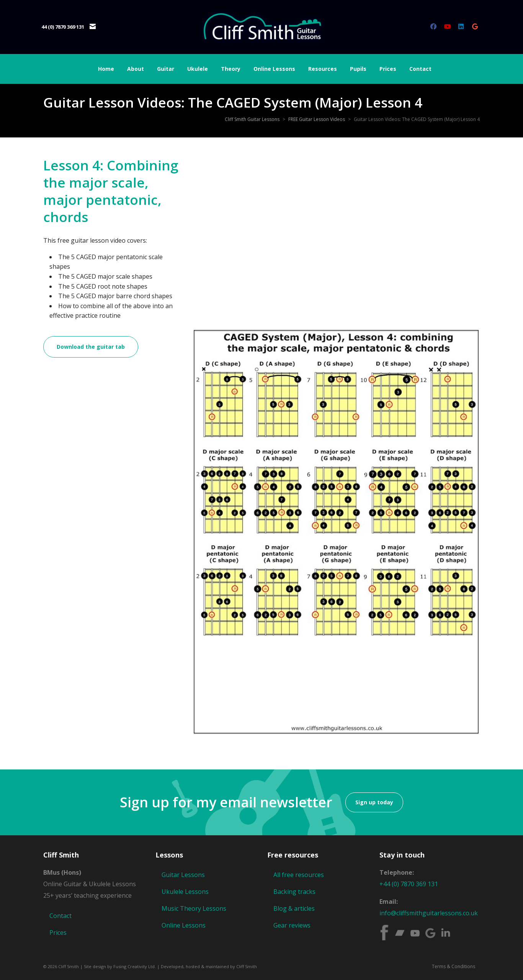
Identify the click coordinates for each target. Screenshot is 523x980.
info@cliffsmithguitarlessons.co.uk (429, 913)
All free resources (299, 875)
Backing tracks (294, 892)
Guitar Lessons (183, 875)
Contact (60, 916)
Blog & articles (294, 908)
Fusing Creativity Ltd (134, 966)
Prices (58, 933)
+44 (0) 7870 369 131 (409, 884)
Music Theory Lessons (194, 908)
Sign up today (374, 802)
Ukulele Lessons (185, 892)
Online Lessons (184, 925)
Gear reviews (292, 925)
